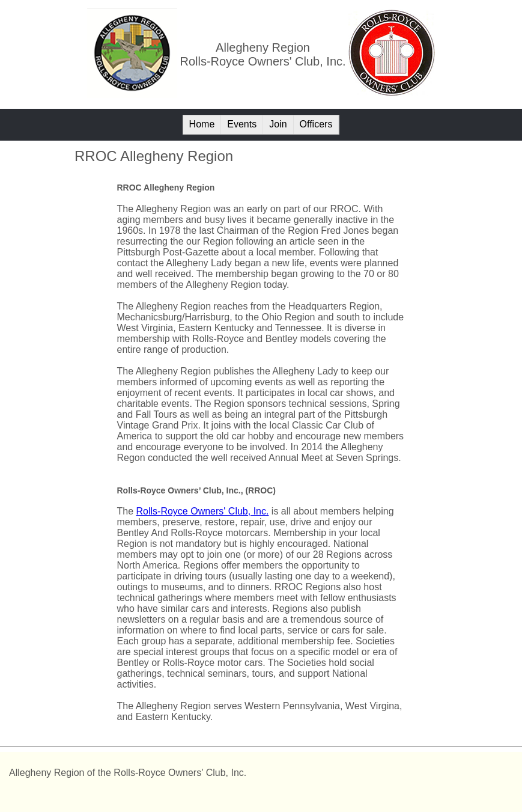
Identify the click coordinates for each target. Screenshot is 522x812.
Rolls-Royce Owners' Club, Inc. (203, 511)
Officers (316, 124)
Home (202, 124)
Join (278, 124)
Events (242, 124)
